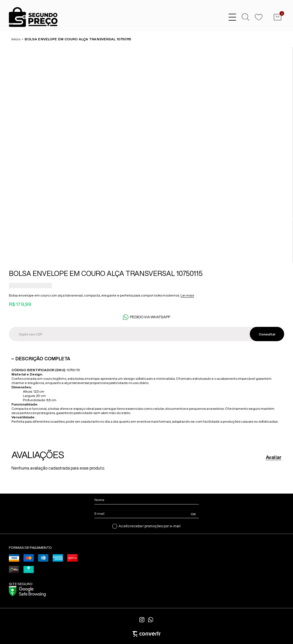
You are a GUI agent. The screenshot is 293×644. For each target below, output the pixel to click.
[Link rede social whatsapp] (151, 620)
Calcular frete (267, 334)
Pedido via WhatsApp (150, 317)
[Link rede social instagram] (142, 620)
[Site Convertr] (147, 634)
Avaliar (274, 457)
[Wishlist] (259, 17)
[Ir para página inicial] (16, 39)
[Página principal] (29, 17)
